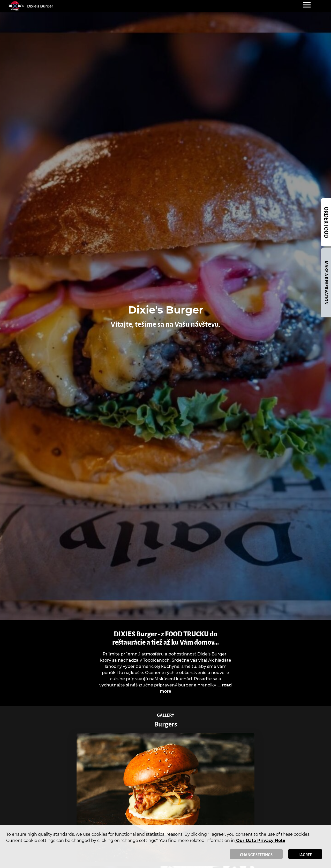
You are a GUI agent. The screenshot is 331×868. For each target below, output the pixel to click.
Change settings (256, 855)
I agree (305, 855)
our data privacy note (260, 840)
